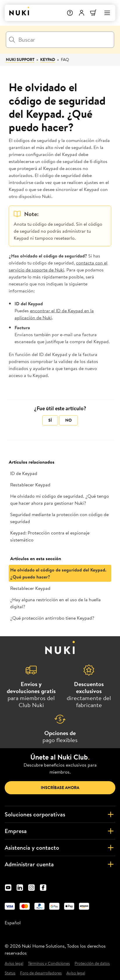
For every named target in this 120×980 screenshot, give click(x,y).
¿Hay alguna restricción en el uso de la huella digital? (55, 603)
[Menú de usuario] (82, 13)
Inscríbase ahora (60, 788)
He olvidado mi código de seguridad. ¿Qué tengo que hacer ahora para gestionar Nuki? (60, 499)
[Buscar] (60, 40)
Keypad (48, 59)
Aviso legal (14, 964)
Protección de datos (92, 964)
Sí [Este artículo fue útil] (50, 420)
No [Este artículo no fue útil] (68, 420)
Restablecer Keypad (30, 485)
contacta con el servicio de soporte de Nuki (58, 266)
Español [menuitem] (13, 923)
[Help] (70, 13)
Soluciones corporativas (60, 814)
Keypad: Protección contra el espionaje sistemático (50, 536)
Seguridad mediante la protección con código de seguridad (59, 518)
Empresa (60, 831)
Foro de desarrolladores (41, 973)
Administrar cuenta (60, 864)
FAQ (65, 59)
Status (10, 973)
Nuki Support (20, 59)
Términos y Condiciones (49, 964)
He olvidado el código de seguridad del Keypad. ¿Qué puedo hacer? (58, 573)
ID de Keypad (24, 473)
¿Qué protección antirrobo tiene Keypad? (52, 618)
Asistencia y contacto (60, 848)
